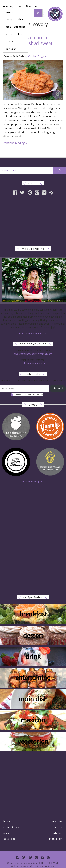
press (9, 41)
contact (11, 49)
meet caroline (16, 27)
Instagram (56, 839)
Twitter (58, 827)
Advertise (9, 839)
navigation (12, 6)
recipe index (14, 19)
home (9, 12)
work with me (15, 34)
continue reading (15, 143)
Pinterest (57, 833)
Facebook (57, 821)
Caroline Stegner (37, 56)
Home (7, 821)
